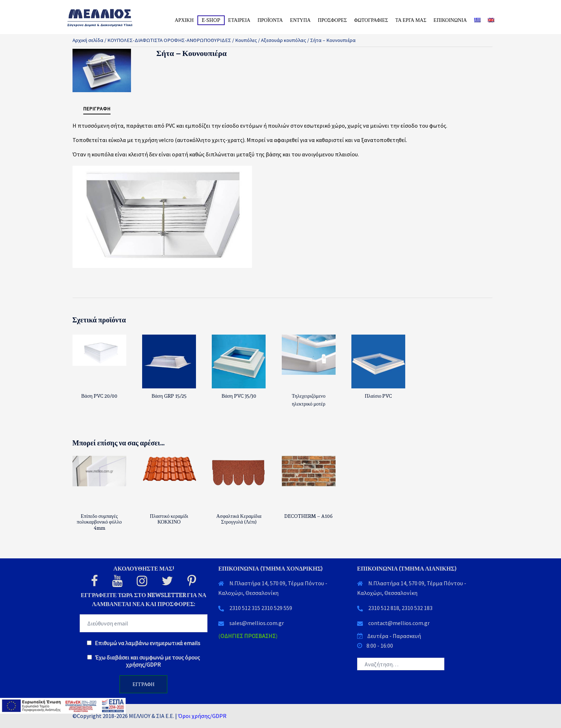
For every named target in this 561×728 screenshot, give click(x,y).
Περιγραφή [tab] (97, 109)
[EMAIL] (144, 623)
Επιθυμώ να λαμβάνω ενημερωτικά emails (144, 643)
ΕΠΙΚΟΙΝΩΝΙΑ (450, 20)
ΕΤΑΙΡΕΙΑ (239, 20)
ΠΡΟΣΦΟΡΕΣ (332, 20)
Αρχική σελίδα (88, 40)
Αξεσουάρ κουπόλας (284, 40)
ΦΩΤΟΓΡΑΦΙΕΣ (371, 20)
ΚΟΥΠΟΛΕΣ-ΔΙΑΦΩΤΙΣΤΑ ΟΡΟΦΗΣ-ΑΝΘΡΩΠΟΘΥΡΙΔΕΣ (169, 40)
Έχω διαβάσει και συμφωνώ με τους (144, 661)
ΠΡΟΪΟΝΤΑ (270, 20)
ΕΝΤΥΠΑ (300, 20)
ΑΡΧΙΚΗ (184, 20)
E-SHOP (211, 20)
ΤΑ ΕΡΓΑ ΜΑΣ (411, 20)
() (248, 636)
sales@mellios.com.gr (257, 623)
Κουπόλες (246, 40)
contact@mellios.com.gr (399, 623)
